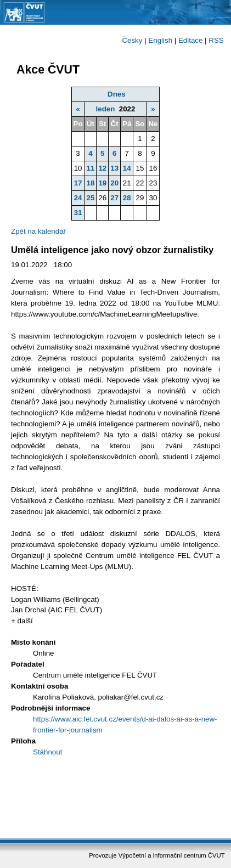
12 (102, 168)
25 (91, 198)
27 (114, 198)
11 (91, 168)
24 (78, 198)
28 (127, 198)
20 (114, 183)
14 (127, 168)
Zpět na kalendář (38, 231)
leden (106, 109)
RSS (216, 40)
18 (91, 183)
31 (78, 213)
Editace (190, 40)
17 (78, 183)
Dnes (117, 94)
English (160, 40)
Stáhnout (47, 752)
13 (114, 168)
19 (102, 183)
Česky (132, 40)
